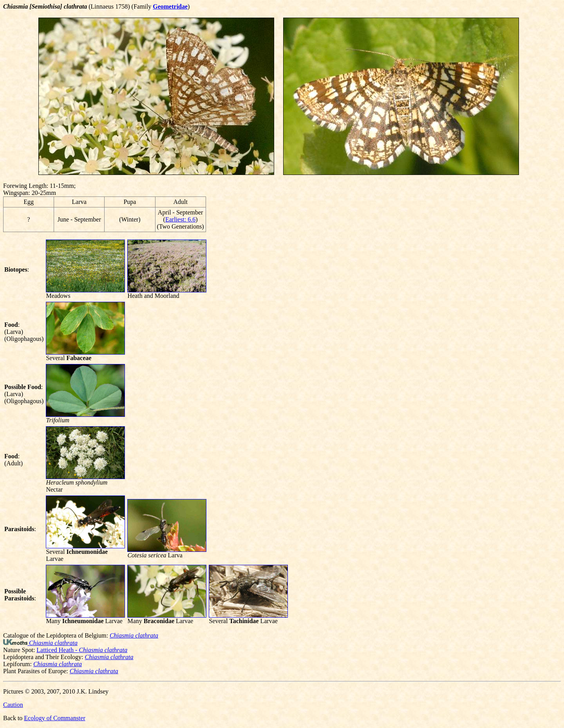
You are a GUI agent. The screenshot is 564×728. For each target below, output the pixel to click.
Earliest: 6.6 (180, 219)
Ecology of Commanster (54, 718)
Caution (13, 705)
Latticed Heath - (82, 650)
